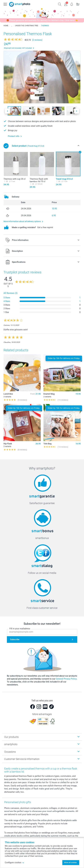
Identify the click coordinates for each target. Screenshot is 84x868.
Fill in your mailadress (20, 629)
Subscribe (15, 639)
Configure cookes (14, 863)
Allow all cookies (70, 863)
